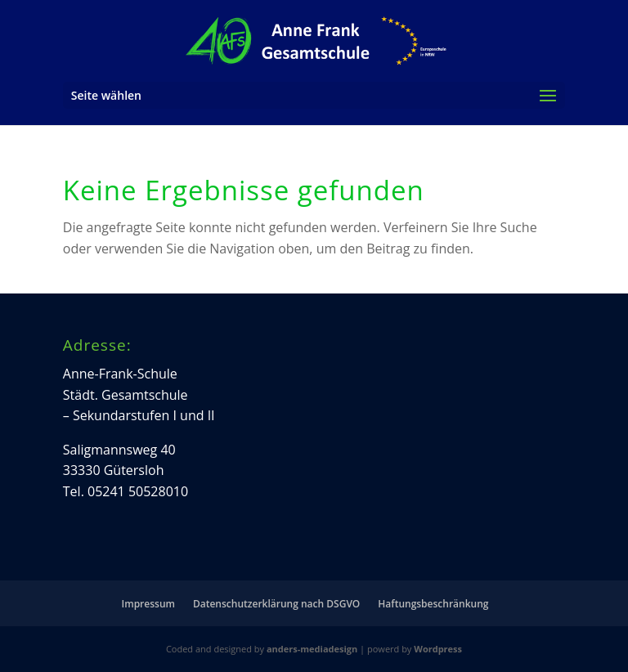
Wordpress (438, 649)
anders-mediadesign (312, 649)
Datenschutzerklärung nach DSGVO (276, 604)
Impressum (148, 604)
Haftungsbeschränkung (433, 604)
